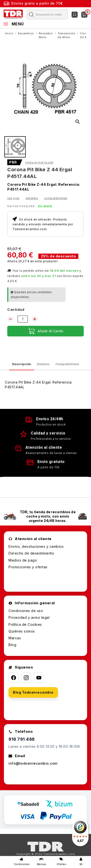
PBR (13, 162)
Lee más (13, 198)
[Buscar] (46, 14)
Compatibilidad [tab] (67, 364)
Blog (12, 645)
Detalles (32, 198)
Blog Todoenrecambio (33, 692)
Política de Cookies (25, 624)
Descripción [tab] (22, 364)
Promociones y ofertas (28, 567)
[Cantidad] (23, 319)
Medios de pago (23, 560)
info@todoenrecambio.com (33, 763)
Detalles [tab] (43, 364)
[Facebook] (14, 678)
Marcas (15, 638)
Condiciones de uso (26, 611)
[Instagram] (26, 678)
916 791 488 (22, 739)
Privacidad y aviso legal (29, 617)
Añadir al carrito (46, 331)
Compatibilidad (56, 198)
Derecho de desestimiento (31, 553)
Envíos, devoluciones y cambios (36, 546)
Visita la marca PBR (40, 162)
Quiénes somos (22, 631)
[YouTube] (39, 678)
